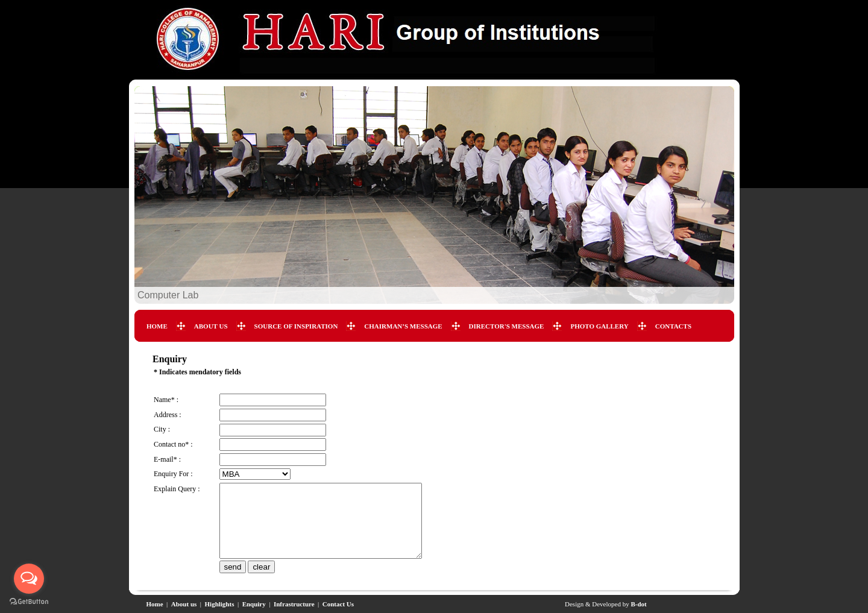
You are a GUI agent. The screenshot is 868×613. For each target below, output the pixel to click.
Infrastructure (294, 604)
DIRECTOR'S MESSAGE (507, 326)
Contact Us (338, 604)
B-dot (638, 604)
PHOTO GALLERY (599, 326)
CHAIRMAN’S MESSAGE (403, 326)
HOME (157, 326)
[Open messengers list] (29, 579)
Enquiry (254, 604)
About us (184, 604)
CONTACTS (673, 326)
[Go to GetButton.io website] (29, 601)
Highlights (220, 604)
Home (155, 604)
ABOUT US (211, 326)
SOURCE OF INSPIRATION (296, 326)
